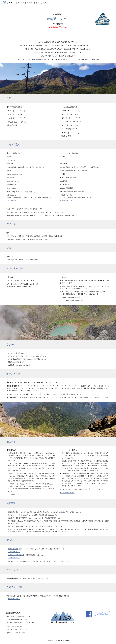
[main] (58, 21)
